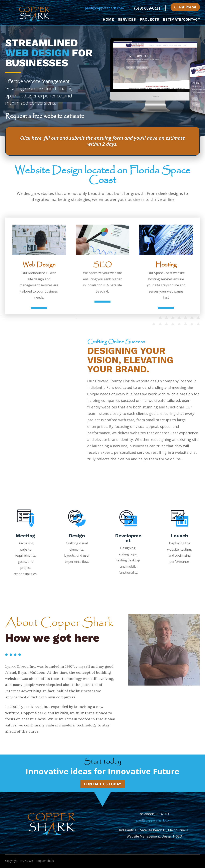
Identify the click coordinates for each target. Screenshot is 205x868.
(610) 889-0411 (147, 8)
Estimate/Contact (181, 20)
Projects (149, 20)
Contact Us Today (102, 784)
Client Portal (185, 7)
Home (108, 20)
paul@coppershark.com (104, 8)
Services (127, 20)
